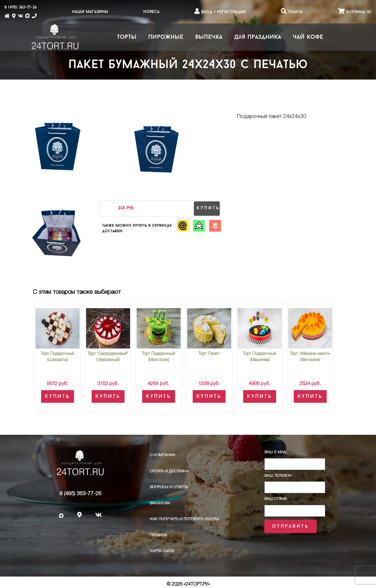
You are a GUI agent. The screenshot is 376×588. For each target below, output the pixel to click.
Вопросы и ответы (169, 487)
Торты (127, 37)
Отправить (290, 526)
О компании (162, 455)
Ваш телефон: (278, 476)
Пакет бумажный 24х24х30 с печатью (188, 65)
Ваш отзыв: (276, 499)
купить (208, 208)
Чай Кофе (308, 37)
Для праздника (258, 37)
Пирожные (166, 37)
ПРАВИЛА (158, 535)
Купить (58, 396)
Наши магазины (90, 12)
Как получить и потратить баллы (184, 519)
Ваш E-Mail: (276, 452)
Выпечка (209, 37)
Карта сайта (162, 551)
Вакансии (160, 503)
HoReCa (151, 12)
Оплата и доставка (169, 471)
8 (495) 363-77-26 (80, 494)
